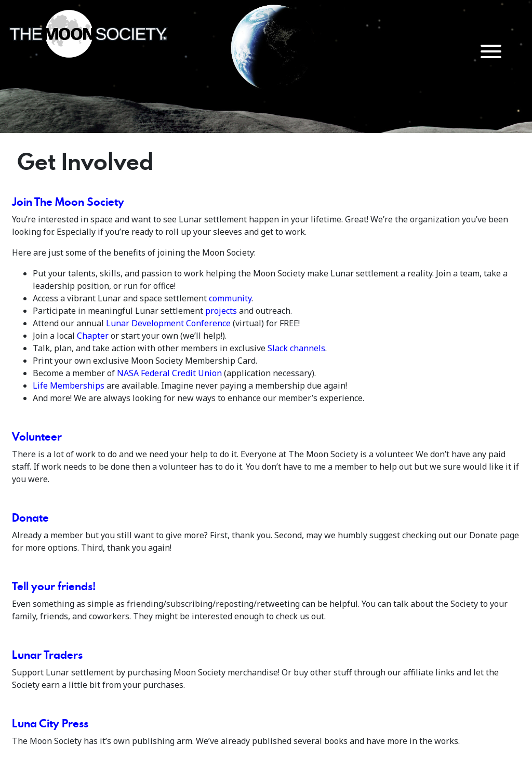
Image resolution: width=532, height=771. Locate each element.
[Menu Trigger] (491, 51)
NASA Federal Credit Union (169, 373)
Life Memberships (69, 385)
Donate (30, 517)
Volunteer (37, 436)
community (230, 298)
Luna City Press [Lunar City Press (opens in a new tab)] (50, 723)
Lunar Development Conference (168, 323)
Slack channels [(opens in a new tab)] (296, 348)
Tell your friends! (54, 586)
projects (221, 311)
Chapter (93, 336)
